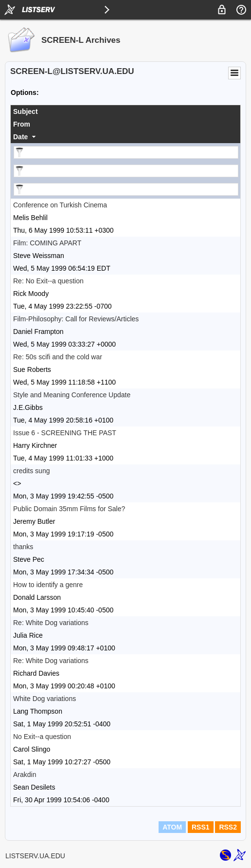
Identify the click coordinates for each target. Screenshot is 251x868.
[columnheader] (125, 111)
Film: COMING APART (47, 243)
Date (20, 137)
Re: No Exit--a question (48, 281)
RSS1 (201, 827)
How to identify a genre (48, 585)
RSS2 (228, 827)
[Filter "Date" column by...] (126, 189)
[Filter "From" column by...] (126, 171)
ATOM (172, 827)
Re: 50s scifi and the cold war (58, 357)
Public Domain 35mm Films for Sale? (69, 509)
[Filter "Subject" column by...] (126, 152)
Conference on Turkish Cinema (60, 205)
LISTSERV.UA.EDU (35, 856)
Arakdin (25, 775)
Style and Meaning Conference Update (72, 395)
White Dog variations (45, 699)
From (22, 124)
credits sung (31, 471)
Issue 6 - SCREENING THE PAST (65, 433)
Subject (26, 111)
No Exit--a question (42, 737)
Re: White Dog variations (51, 623)
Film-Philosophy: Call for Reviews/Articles (76, 319)
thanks (23, 547)
